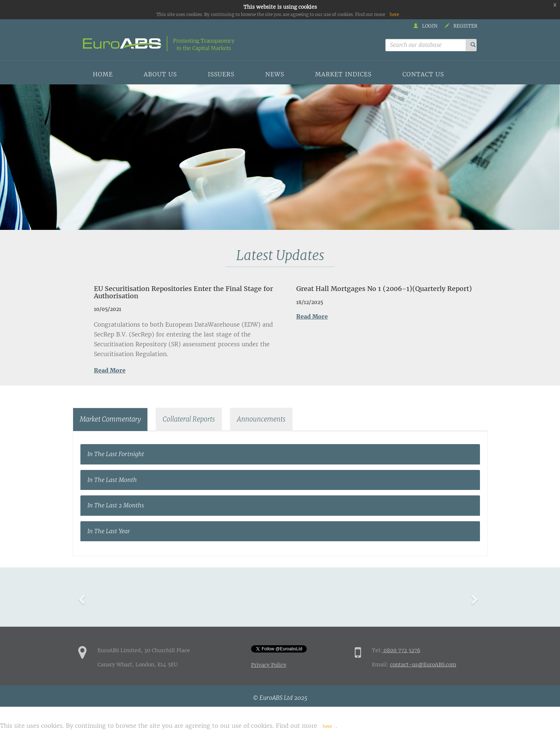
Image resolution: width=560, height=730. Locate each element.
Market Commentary (110, 419)
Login (425, 26)
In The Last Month (112, 480)
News (275, 74)
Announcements (261, 419)
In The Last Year (109, 531)
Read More (110, 370)
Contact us (423, 74)
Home (103, 74)
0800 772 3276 (401, 650)
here (394, 14)
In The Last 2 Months (116, 505)
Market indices (343, 74)
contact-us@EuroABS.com (423, 665)
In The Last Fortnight (116, 454)
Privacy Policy (269, 665)
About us (160, 74)
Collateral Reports (189, 419)
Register (461, 26)
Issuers (221, 74)
